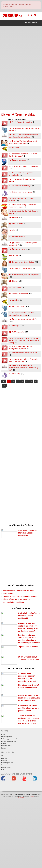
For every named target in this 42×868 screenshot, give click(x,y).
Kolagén (15, 326)
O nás (3, 804)
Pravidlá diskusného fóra (9, 810)
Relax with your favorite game (21, 268)
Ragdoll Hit (15, 300)
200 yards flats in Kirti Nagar (21, 186)
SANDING (21, 867)
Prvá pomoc (5, 830)
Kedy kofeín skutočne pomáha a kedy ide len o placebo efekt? (29, 765)
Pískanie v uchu (16, 224)
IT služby (31, 865)
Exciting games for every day (21, 192)
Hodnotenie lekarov (17, 237)
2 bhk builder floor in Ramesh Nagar (23, 353)
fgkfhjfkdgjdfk (15, 287)
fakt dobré (14, 147)
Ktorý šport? (14, 256)
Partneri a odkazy (7, 815)
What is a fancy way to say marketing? (24, 166)
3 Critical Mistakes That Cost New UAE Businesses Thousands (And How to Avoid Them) (24, 341)
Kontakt (4, 817)
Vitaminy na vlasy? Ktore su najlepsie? (24, 275)
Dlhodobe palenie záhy (19, 294)
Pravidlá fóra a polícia (21, 122)
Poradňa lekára (6, 836)
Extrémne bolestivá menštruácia (22, 262)
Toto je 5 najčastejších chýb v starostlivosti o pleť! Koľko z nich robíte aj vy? (24, 368)
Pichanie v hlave (18, 249)
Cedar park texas (18, 160)
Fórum (3, 839)
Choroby (4, 825)
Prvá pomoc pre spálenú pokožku (23, 319)
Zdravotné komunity (7, 834)
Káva (14, 217)
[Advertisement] (21, 47)
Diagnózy (4, 827)
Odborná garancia (7, 806)
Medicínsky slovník (7, 832)
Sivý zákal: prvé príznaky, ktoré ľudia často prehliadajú (29, 533)
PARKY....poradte (17, 332)
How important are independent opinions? (18, 597)
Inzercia (4, 813)
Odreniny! (14, 281)
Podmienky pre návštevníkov (10, 808)
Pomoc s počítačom (18, 306)
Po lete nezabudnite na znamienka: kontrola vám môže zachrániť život (29, 748)
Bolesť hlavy (15, 374)
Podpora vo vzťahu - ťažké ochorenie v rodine (20, 603)
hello (12, 230)
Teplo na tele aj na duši (28, 671)
